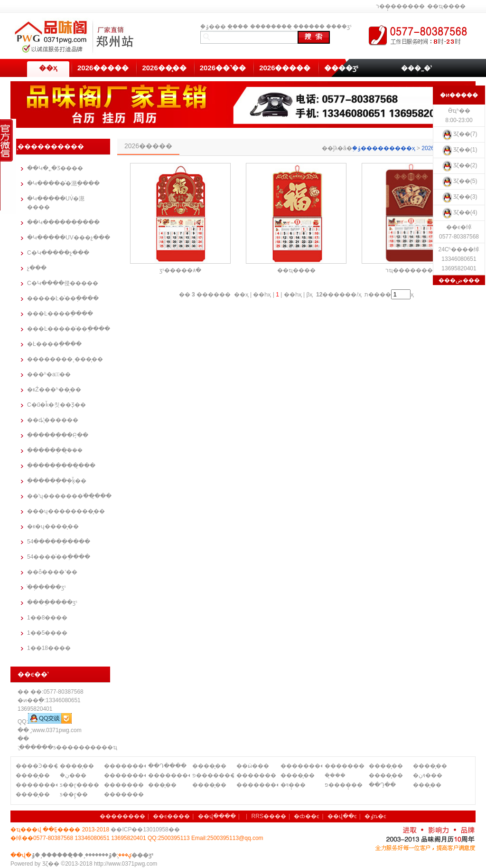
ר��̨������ (400, 6)
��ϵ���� (171, 816)
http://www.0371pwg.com (126, 864)
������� (345, 766)
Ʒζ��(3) (459, 197)
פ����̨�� (344, 785)
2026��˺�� (223, 68)
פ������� (213, 775)
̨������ (309, 27)
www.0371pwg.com (57, 730)
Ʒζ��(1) (459, 150)
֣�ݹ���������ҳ (384, 148)
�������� (271, 27)
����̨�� (77, 766)
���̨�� (162, 785)
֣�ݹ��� (213, 27)
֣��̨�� (238, 27)
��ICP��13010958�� (145, 830)
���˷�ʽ (416, 68)
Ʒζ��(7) (459, 134)
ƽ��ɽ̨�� (74, 794)
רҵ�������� (412, 270)
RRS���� (269, 816)
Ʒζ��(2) (459, 165)
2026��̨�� (164, 68)
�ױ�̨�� (293, 785)
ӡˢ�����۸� (180, 270)
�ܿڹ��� (73, 775)
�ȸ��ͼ (307, 816)
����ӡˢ (339, 27)
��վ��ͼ (342, 816)
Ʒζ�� (51, 864)
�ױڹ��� (428, 775)
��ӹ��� (253, 766)
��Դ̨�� (382, 785)
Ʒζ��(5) (459, 181)
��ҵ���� (446, 6)
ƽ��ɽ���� (79, 785)
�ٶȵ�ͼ (375, 816)
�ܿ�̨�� (335, 775)
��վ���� (217, 816)
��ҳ (48, 68)
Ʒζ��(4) (459, 212)
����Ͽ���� (37, 766)
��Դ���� (167, 766)
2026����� (103, 68)
